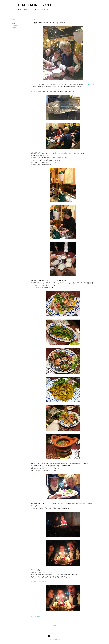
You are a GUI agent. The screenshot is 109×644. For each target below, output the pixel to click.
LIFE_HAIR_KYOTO (35, 5)
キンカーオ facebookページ (39, 581)
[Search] (95, 5)
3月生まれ (90, 84)
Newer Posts (16, 625)
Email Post (37, 617)
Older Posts (93, 625)
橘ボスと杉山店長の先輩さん (64, 153)
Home (55, 626)
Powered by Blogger (54, 636)
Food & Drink (15, 26)
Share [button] (13, 19)
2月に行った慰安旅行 (37, 287)
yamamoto (14, 28)
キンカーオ (34, 91)
